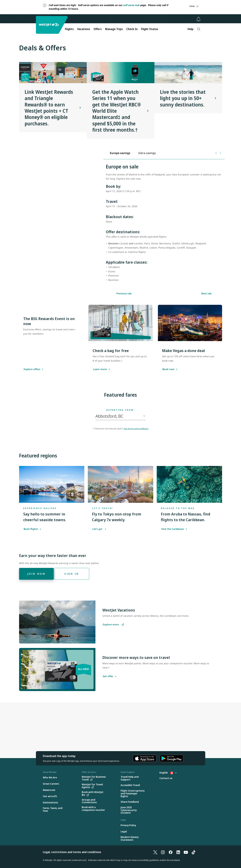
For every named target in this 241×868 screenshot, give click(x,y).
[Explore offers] (32, 369)
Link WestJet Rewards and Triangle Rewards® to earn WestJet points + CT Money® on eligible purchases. (49, 108)
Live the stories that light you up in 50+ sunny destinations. (183, 98)
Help (191, 29)
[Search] (199, 29)
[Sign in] (72, 574)
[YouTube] (186, 852)
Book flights (32, 529)
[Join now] (36, 574)
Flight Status (150, 29)
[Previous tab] (216, 153)
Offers (98, 29)
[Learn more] (100, 369)
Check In (132, 29)
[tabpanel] (164, 225)
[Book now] (168, 369)
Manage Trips (114, 29)
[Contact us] (166, 778)
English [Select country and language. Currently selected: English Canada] (168, 773)
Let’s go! (99, 529)
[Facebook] (171, 852)
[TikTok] (193, 852)
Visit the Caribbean (174, 529)
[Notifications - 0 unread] (198, 19)
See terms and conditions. (136, 429)
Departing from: (120, 410)
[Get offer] (108, 676)
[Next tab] (220, 153)
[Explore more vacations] (113, 625)
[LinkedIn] (178, 852)
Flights (69, 29)
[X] (155, 852)
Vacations (84, 29)
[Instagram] (163, 852)
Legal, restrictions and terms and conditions (72, 852)
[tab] (120, 153)
